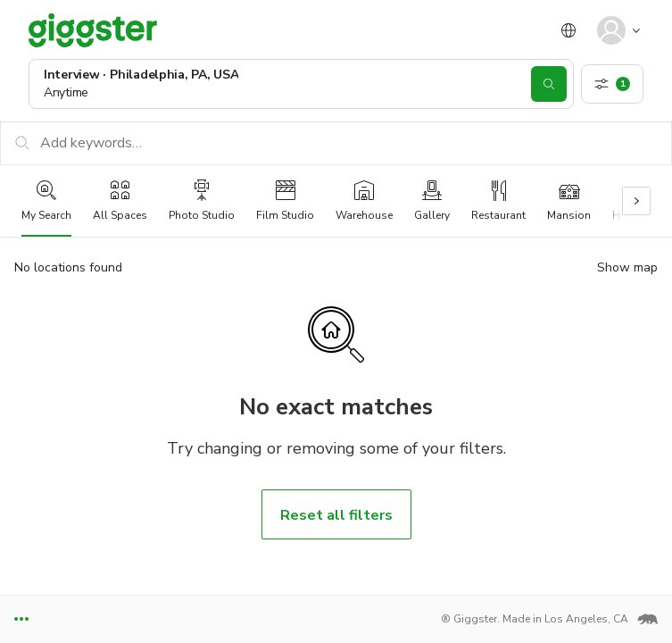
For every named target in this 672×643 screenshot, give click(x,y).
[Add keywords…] (336, 143)
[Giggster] (93, 30)
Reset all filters (336, 515)
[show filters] (612, 84)
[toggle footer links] (21, 619)
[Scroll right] (636, 201)
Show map (627, 267)
